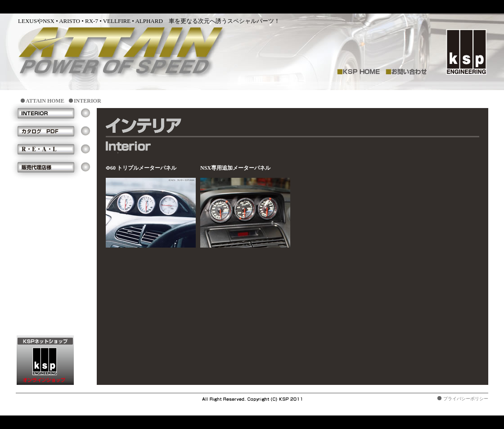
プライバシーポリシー (466, 399)
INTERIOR (88, 101)
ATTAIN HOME (45, 101)
